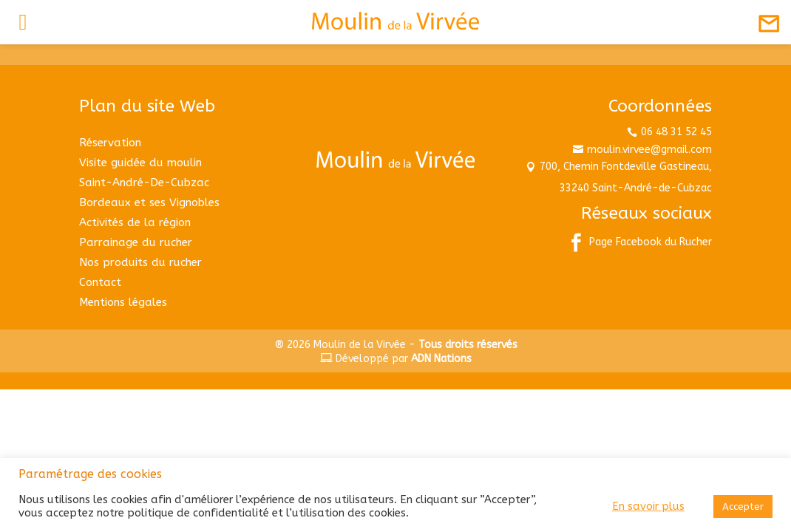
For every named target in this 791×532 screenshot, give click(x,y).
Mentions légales (123, 302)
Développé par (396, 359)
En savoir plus (648, 507)
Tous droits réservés (468, 345)
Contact (100, 282)
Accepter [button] (743, 507)
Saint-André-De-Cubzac (144, 183)
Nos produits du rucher (140, 262)
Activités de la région (135, 222)
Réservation (110, 143)
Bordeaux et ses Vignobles (149, 202)
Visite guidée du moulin (140, 163)
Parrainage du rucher (136, 242)
